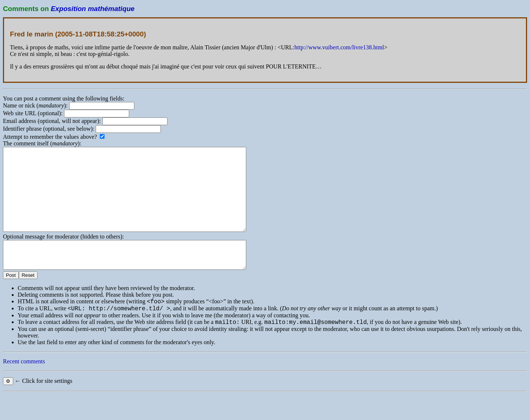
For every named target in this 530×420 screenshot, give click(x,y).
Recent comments (24, 387)
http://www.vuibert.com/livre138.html (339, 47)
